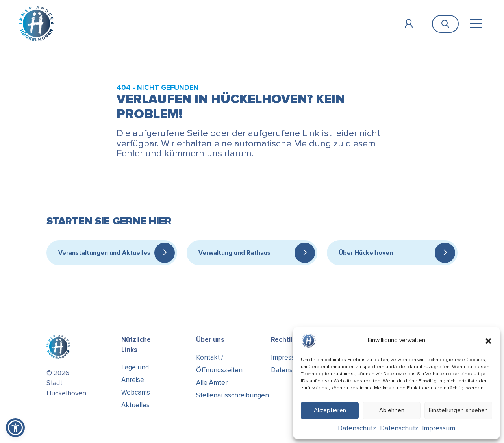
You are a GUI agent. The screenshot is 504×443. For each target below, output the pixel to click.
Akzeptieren (330, 410)
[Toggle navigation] (476, 24)
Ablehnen (392, 410)
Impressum (439, 428)
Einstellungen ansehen (458, 410)
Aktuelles (135, 405)
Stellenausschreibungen (233, 395)
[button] (488, 341)
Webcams (136, 392)
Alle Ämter (212, 383)
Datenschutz (357, 428)
